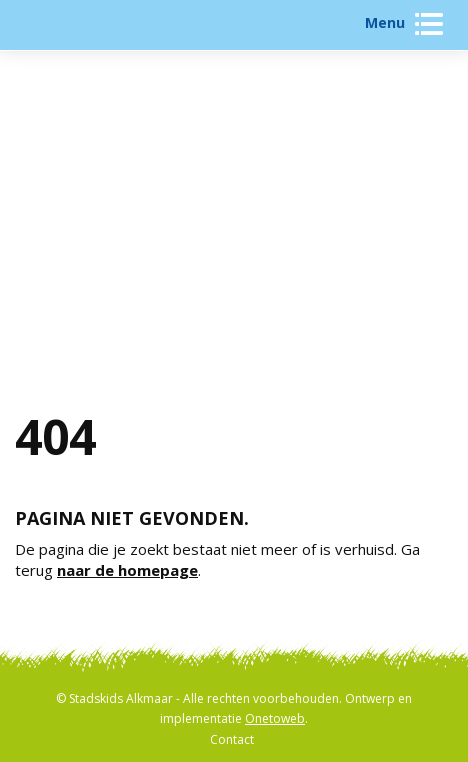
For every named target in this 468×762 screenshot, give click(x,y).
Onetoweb (275, 718)
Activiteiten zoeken (234, 228)
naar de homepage (127, 570)
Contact (232, 739)
